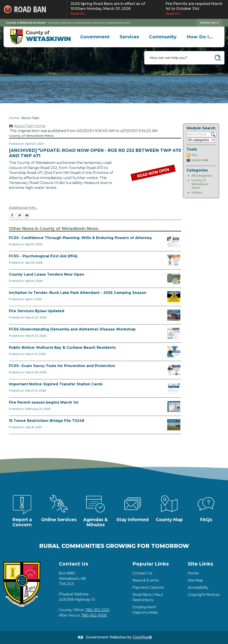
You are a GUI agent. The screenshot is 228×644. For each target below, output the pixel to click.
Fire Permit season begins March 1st (44, 402)
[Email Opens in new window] (27, 216)
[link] (210, 23)
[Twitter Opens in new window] (19, 216)
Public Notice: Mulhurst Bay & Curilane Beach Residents (62, 348)
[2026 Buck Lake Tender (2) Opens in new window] (174, 297)
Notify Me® (200, 160)
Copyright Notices (204, 595)
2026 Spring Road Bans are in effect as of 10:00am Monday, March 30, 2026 (114, 9)
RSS (194, 155)
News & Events (146, 580)
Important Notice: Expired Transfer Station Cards (56, 384)
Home (14, 118)
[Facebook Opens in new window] (12, 216)
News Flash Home (30, 126)
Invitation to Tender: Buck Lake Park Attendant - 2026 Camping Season (78, 293)
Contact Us (142, 573)
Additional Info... (23, 208)
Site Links (200, 564)
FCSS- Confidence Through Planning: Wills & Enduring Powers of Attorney (80, 238)
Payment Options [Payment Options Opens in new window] (148, 587)
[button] (218, 58)
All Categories (202, 176)
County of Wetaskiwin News (200, 184)
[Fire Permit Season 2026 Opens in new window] (174, 407)
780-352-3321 (97, 610)
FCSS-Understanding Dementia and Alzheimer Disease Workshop (72, 329)
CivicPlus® (142, 637)
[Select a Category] (201, 140)
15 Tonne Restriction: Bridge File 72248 (47, 421)
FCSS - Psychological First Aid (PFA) (43, 256)
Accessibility (198, 587)
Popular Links (151, 564)
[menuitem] (95, 37)
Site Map (195, 580)
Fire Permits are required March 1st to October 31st (195, 9)
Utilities (197, 193)
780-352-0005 (94, 615)
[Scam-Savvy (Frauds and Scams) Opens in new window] (174, 370)
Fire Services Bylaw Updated (37, 311)
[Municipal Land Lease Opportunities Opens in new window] (174, 279)
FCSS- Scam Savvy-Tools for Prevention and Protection (62, 366)
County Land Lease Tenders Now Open (47, 274)
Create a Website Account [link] (26, 23)
